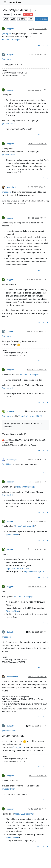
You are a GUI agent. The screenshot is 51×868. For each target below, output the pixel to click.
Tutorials (28, 14)
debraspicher (12, 677)
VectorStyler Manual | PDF (30, 416)
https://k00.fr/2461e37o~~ (18, 569)
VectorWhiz (12, 187)
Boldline (10, 411)
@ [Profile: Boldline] (6, 464)
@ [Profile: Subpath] (6, 33)
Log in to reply (42, 19)
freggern (10, 29)
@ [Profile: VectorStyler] (8, 124)
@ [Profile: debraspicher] (9, 731)
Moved (17, 14)
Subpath (10, 54)
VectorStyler (15, 2)
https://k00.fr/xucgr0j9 (11, 40)
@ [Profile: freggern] (6, 59)
